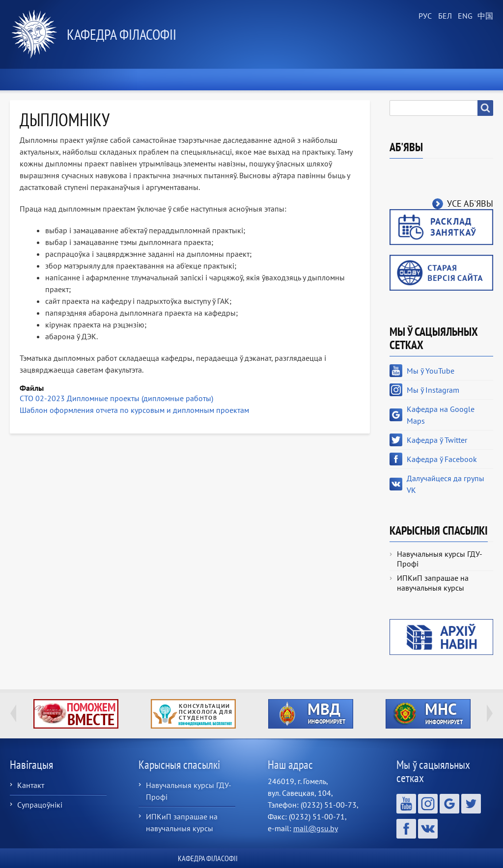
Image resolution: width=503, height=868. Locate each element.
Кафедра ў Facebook (442, 459)
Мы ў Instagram (433, 390)
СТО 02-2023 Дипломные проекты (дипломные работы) (116, 398)
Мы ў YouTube (431, 371)
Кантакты (469, 80)
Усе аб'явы (470, 203)
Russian (424, 16)
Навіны (113, 80)
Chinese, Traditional (483, 16)
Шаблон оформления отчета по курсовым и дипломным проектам (134, 410)
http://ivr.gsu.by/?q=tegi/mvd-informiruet (311, 714)
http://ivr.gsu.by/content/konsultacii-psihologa (193, 714)
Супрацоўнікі (40, 805)
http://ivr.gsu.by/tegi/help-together (76, 714)
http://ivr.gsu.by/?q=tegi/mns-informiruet (428, 714)
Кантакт (31, 785)
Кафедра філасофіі (122, 34)
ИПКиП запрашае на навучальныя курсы (433, 583)
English (464, 16)
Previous (13, 713)
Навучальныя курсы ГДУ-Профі (440, 559)
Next (490, 713)
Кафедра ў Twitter (437, 440)
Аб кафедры (170, 80)
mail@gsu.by (316, 828)
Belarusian (444, 16)
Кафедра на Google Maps (441, 415)
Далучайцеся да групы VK (446, 484)
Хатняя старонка (47, 80)
